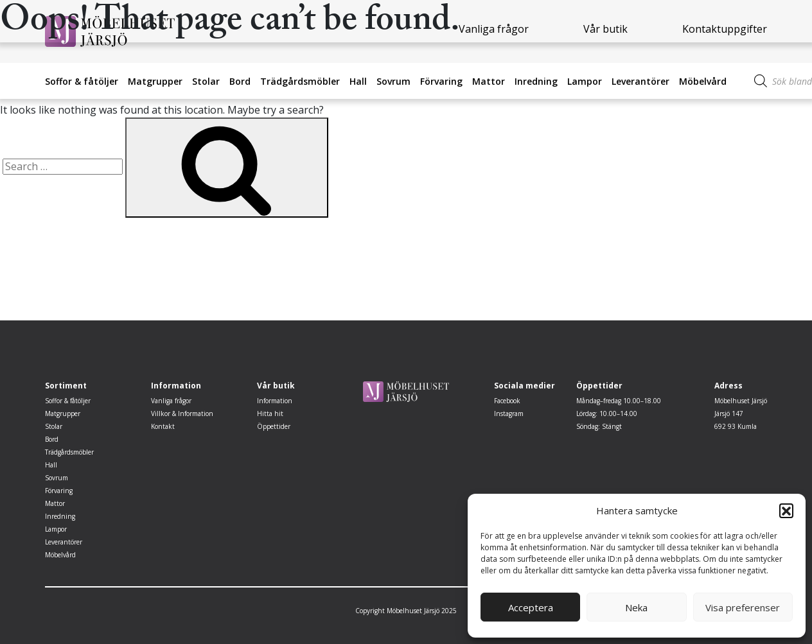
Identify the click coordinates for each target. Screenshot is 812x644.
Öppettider (274, 426)
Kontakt (163, 426)
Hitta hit (270, 413)
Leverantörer (640, 81)
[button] (786, 510)
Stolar (206, 81)
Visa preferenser (743, 607)
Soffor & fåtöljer (82, 81)
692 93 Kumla (736, 426)
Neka (636, 607)
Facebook (507, 401)
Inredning (536, 81)
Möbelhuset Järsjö (741, 401)
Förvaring (441, 81)
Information (275, 401)
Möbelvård (703, 81)
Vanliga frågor (171, 401)
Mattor (489, 81)
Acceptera (531, 607)
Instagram (509, 413)
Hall (358, 81)
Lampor (585, 81)
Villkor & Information (182, 413)
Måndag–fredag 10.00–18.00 (619, 401)
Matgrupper (155, 81)
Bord (240, 81)
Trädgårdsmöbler (300, 81)
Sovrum (393, 81)
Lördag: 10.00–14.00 (607, 413)
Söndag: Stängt (599, 426)
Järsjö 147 (729, 413)
